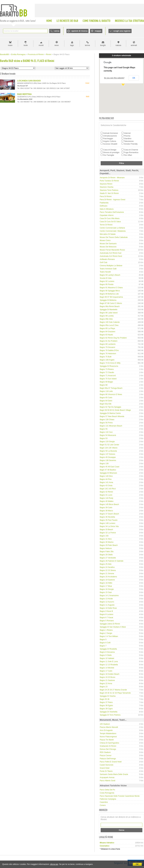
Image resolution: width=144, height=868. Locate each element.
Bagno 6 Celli (105, 643)
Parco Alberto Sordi (107, 781)
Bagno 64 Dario (106, 401)
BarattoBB (4, 54)
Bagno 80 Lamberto (108, 344)
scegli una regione (122, 31)
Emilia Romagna (18, 54)
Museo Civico (105, 240)
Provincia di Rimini (36, 54)
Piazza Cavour (106, 755)
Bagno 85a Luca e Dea (109, 325)
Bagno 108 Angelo (107, 360)
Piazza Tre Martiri (107, 740)
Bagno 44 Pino (106, 479)
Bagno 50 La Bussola (108, 451)
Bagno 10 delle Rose (108, 608)
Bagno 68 (104, 385)
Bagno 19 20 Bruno (107, 677)
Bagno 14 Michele (107, 668)
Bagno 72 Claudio (107, 372)
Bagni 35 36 (105, 699)
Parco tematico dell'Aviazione (112, 212)
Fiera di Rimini (106, 196)
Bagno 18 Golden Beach (110, 674)
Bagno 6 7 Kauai (106, 618)
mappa (98, 31)
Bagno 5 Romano (107, 621)
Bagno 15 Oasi (106, 592)
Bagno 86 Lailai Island (109, 313)
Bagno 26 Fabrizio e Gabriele (112, 561)
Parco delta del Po (107, 790)
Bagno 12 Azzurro (107, 602)
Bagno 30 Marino (107, 542)
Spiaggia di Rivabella (108, 649)
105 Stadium (105, 724)
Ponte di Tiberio (106, 771)
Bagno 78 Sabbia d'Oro (109, 350)
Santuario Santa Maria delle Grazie (114, 774)
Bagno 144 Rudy (106, 498)
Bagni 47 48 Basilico (108, 470)
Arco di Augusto (106, 730)
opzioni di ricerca (79, 31)
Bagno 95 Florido (107, 284)
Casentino (104, 802)
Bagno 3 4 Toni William (109, 636)
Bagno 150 (104, 536)
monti (41, 45)
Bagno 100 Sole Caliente (110, 322)
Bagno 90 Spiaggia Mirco (110, 291)
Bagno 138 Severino (108, 460)
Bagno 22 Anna (106, 684)
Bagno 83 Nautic (106, 335)
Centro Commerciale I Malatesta (113, 231)
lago (72, 45)
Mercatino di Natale (108, 234)
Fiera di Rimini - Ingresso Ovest (112, 200)
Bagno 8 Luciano (106, 614)
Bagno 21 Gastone (107, 680)
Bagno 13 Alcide (106, 599)
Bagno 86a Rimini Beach (110, 306)
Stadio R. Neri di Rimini (109, 193)
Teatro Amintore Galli (108, 269)
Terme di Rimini (106, 225)
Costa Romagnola (107, 793)
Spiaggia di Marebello (109, 310)
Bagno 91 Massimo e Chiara (111, 288)
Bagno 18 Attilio (106, 583)
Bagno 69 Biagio (106, 382)
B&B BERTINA (24, 94)
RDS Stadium (105, 752)
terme (87, 45)
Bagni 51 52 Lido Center (109, 445)
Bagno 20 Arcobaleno (108, 577)
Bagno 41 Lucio (106, 495)
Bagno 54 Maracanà (108, 435)
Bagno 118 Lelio (106, 391)
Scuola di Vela (106, 278)
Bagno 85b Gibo (106, 319)
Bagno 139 (104, 464)
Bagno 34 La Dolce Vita (109, 526)
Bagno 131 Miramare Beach (111, 426)
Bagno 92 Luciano (107, 281)
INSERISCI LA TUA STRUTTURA (129, 21)
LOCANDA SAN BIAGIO (29, 81)
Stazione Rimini (106, 184)
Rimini (49, 54)
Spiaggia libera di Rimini (110, 624)
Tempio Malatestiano (108, 733)
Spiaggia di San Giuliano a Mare (113, 627)
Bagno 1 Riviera (106, 630)
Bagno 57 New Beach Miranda (112, 416)
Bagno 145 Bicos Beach (109, 504)
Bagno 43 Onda (106, 486)
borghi (103, 45)
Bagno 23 (104, 687)
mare (10, 45)
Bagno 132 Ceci (106, 432)
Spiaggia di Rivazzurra (109, 366)
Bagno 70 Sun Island (108, 379)
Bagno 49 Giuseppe (108, 457)
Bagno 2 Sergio (106, 633)
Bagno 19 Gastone (107, 580)
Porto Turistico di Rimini (109, 181)
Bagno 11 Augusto (107, 605)
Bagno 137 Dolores (107, 454)
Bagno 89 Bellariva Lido (109, 294)
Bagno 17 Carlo (106, 671)
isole (26, 45)
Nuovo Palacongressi (108, 737)
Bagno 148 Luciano (107, 523)
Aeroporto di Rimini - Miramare (112, 178)
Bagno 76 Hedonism (108, 354)
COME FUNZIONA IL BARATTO (97, 21)
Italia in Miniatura (107, 209)
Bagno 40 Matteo (107, 501)
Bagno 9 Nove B (106, 611)
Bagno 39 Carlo (106, 508)
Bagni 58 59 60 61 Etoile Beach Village (115, 410)
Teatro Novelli (105, 272)
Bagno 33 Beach (106, 530)
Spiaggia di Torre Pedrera (110, 715)
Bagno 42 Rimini (106, 492)
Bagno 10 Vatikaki (107, 658)
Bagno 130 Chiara (107, 420)
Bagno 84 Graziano (107, 332)
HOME (49, 21)
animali (134, 45)
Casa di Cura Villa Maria (110, 218)
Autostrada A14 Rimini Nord (111, 256)
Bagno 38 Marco (106, 511)
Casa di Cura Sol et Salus (110, 222)
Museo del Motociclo (108, 247)
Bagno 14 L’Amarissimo (109, 596)
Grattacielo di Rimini (108, 746)
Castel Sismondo (107, 765)
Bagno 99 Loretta (107, 316)
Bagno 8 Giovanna (107, 652)
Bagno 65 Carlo (106, 398)
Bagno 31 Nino (106, 539)
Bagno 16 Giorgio (107, 589)
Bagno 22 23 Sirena (108, 570)
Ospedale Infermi (107, 215)
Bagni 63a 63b (106, 404)
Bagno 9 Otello (106, 655)
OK (137, 864)
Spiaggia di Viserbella (109, 712)
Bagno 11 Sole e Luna (109, 662)
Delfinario (104, 206)
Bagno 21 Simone (107, 574)
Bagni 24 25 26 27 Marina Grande (113, 690)
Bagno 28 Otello (106, 555)
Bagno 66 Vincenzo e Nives (111, 394)
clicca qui (54, 864)
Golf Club (103, 262)
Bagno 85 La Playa (107, 328)
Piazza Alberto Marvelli (109, 727)
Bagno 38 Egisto (106, 706)
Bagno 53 (104, 438)
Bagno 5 (103, 640)
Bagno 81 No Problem (109, 341)
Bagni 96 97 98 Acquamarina (111, 297)
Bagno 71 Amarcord (108, 376)
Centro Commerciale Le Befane (112, 228)
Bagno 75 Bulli (106, 357)
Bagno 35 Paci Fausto (109, 520)
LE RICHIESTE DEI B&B (67, 21)
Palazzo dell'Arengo (108, 759)
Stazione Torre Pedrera (109, 190)
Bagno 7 (103, 646)
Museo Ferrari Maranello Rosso (112, 250)
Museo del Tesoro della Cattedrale (114, 237)
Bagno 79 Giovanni (107, 347)
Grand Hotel (105, 768)
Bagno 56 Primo (106, 423)
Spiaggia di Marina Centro (110, 413)
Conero (103, 805)
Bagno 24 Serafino (107, 567)
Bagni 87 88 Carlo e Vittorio (111, 303)
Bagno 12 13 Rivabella (109, 665)
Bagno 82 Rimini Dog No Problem (113, 338)
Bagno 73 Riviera (107, 369)
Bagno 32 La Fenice (108, 533)
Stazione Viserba (107, 187)
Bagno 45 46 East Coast (109, 467)
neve (57, 45)
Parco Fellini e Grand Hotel (111, 762)
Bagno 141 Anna (106, 482)
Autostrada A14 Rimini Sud (110, 253)
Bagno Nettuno (106, 548)
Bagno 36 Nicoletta (107, 517)
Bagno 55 (104, 429)
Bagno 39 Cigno (106, 709)
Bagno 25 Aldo (106, 564)
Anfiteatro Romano (107, 259)
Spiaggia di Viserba (108, 696)
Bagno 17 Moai (106, 586)
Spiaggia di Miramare (108, 473)
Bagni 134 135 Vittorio (109, 448)
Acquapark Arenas (107, 777)
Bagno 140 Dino (106, 476)
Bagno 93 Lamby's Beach (110, 275)
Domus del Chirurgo (108, 749)
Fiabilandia (104, 203)
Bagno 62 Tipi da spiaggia (110, 407)
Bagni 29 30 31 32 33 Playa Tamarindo (115, 693)
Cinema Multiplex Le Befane (111, 266)
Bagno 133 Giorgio (107, 442)
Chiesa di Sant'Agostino (109, 743)
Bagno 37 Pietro (106, 702)
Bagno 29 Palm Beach (109, 545)
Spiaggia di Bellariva (108, 300)
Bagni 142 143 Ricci (108, 489)
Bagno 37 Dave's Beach (109, 514)
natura (118, 45)
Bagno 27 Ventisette (108, 558)
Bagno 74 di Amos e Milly (110, 363)
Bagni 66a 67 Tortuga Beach (111, 388)
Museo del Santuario (108, 244)
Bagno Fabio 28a (107, 552)
